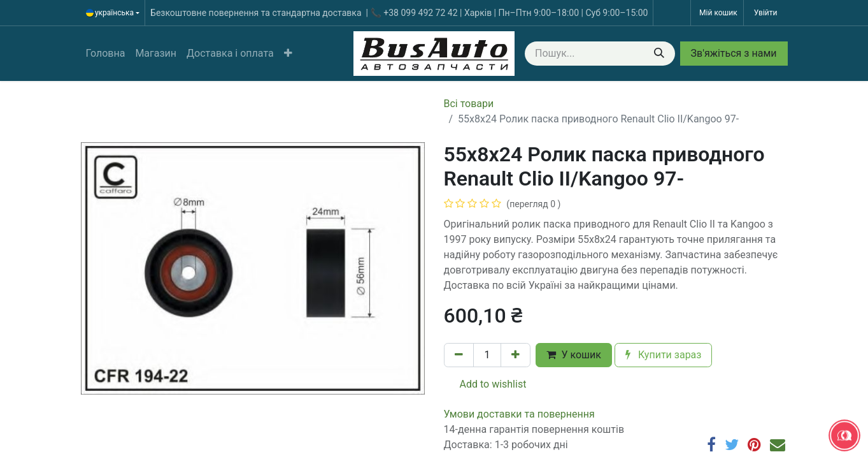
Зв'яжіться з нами (734, 53)
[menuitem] (106, 54)
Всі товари (469, 104)
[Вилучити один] (459, 355)
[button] (288, 54)
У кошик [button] (573, 355)
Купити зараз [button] (664, 355)
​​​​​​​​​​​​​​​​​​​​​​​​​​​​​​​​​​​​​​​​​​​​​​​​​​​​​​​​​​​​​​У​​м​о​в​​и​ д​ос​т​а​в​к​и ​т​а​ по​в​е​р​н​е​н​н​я (519, 414)
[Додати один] (516, 355)
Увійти (766, 13)
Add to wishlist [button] (486, 384)
